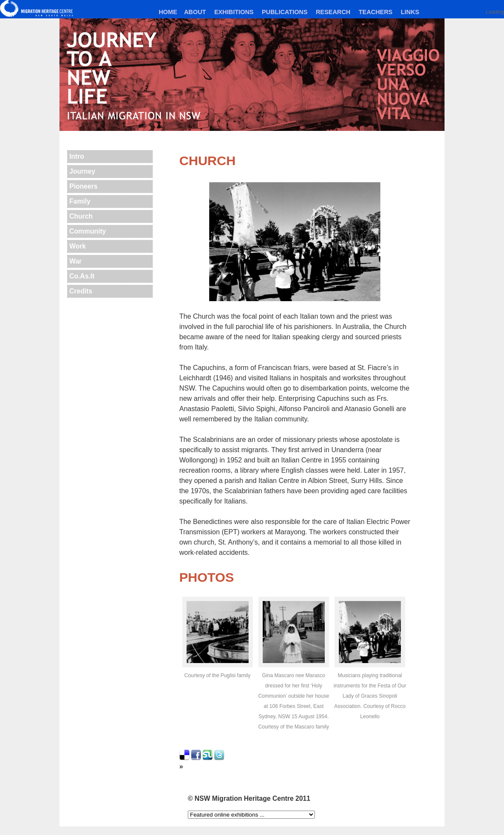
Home (168, 12)
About (195, 12)
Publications (285, 12)
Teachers (375, 12)
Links (410, 12)
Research (333, 12)
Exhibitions (234, 12)
